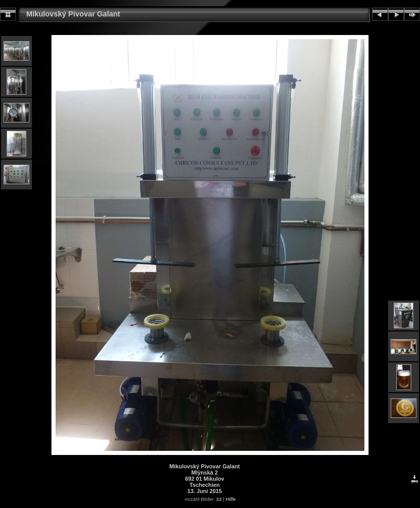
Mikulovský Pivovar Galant (73, 14)
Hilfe (231, 499)
